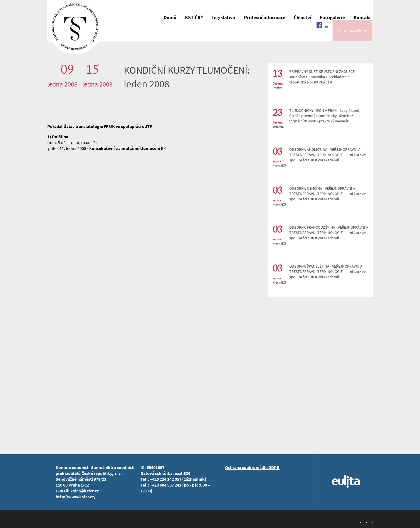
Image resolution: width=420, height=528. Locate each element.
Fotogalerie (332, 18)
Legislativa (223, 18)
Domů (170, 18)
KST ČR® (194, 18)
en (327, 34)
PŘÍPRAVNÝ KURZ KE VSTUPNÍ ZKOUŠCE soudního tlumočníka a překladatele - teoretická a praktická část (322, 77)
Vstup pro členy (353, 34)
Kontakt (362, 18)
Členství (302, 18)
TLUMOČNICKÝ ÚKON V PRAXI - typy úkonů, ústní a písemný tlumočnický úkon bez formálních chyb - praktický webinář (325, 116)
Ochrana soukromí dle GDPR (252, 467)
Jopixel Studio (366, 522)
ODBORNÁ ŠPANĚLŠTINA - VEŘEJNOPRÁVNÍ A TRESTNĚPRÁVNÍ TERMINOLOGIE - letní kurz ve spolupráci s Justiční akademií (328, 272)
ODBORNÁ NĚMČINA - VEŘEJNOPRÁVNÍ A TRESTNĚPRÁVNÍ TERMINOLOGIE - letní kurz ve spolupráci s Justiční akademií (328, 194)
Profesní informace (265, 18)
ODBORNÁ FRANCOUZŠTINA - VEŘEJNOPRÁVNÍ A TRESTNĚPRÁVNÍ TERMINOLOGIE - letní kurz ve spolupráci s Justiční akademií (329, 233)
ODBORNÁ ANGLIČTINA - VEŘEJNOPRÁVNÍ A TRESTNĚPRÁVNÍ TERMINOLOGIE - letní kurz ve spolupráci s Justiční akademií (328, 155)
